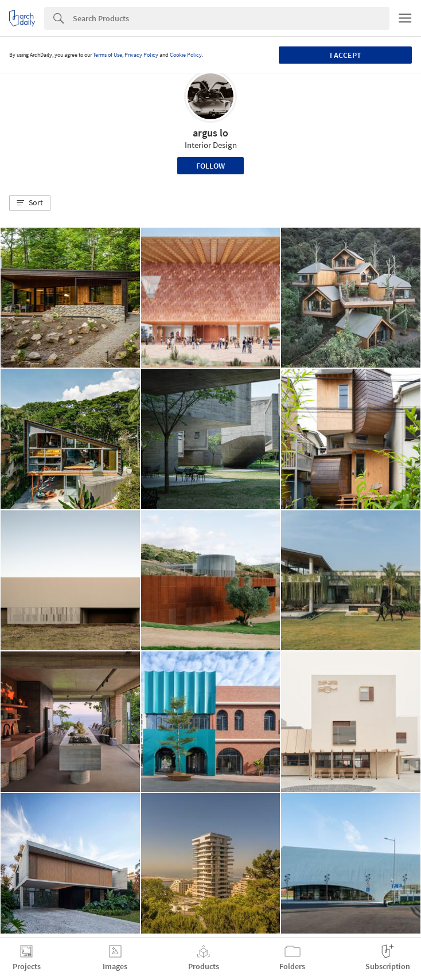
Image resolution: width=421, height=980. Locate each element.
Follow (210, 166)
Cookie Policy (186, 55)
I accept (346, 55)
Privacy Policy (141, 55)
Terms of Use (108, 55)
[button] (30, 203)
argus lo (210, 133)
